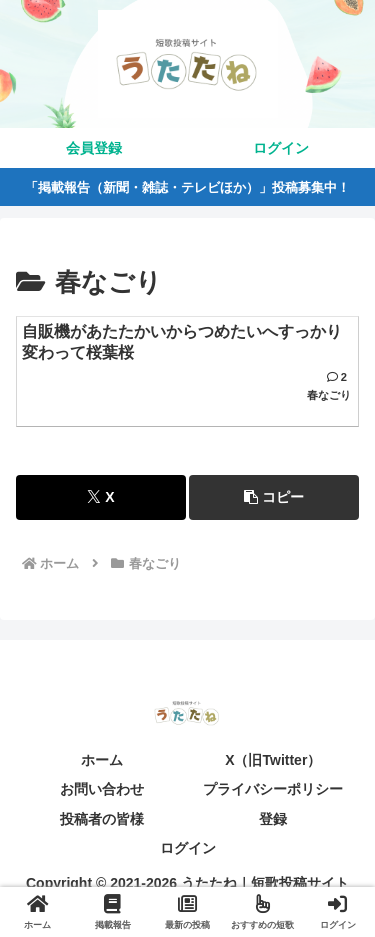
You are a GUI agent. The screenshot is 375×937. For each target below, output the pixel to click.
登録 (273, 819)
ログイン (188, 848)
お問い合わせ (102, 789)
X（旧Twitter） (273, 760)
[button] (274, 497)
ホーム (102, 760)
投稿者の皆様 (102, 819)
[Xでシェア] (101, 497)
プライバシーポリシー (273, 789)
